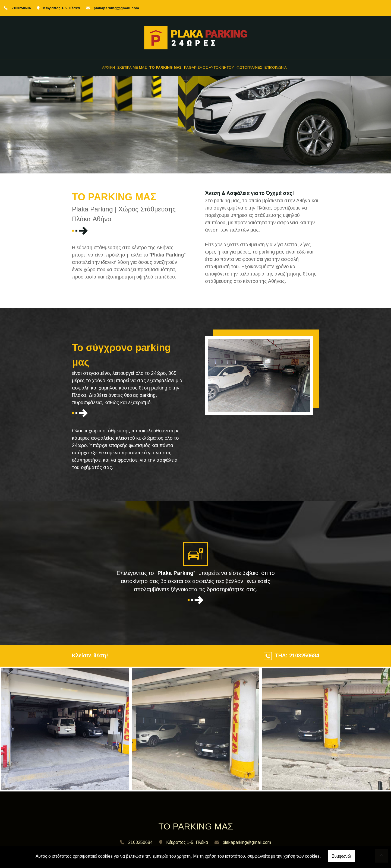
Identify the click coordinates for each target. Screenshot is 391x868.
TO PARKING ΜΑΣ (165, 67)
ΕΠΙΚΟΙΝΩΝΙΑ (276, 67)
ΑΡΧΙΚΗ (108, 67)
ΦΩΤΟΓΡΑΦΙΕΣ (249, 67)
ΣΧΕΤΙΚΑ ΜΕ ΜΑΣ (132, 67)
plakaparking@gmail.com (116, 8)
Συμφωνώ (341, 856)
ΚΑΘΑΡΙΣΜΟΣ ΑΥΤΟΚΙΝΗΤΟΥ (209, 67)
